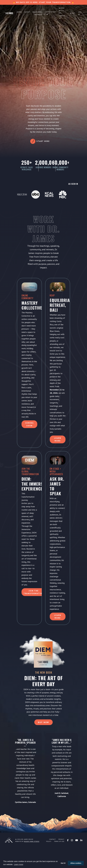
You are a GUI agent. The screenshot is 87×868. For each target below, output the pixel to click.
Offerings (51, 13)
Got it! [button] (63, 863)
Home (19, 12)
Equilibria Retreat (37, 13)
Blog (72, 13)
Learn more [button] (19, 864)
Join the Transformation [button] (34, 609)
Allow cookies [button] (76, 863)
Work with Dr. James (62, 13)
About (27, 12)
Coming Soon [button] (29, 435)
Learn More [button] (58, 453)
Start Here (43, 141)
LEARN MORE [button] (58, 633)
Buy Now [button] (43, 742)
